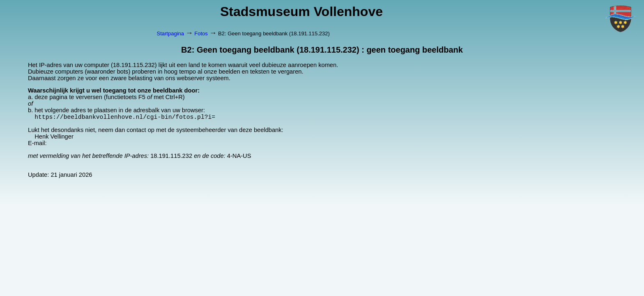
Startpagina (171, 34)
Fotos (201, 34)
